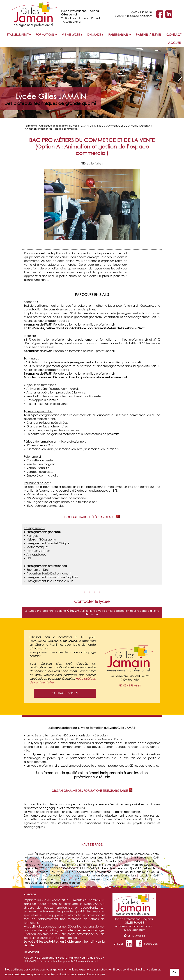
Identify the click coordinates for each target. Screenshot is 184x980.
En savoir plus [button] (96, 974)
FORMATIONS (45, 35)
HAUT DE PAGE (92, 845)
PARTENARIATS (118, 35)
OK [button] (174, 972)
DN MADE (94, 35)
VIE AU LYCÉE (71, 35)
